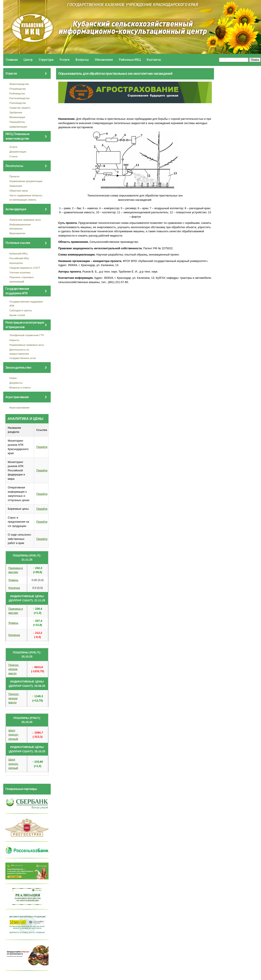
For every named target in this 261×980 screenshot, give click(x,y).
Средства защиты (20, 108)
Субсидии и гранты (21, 310)
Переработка (17, 122)
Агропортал (16, 263)
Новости (14, 340)
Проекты (15, 176)
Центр (28, 60)
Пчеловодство (18, 103)
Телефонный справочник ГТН (27, 335)
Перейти (42, 447)
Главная (12, 60)
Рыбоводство (17, 93)
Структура (46, 60)
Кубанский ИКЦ (18, 253)
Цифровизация (18, 127)
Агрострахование (20, 407)
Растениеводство (20, 98)
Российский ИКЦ (19, 258)
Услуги (64, 60)
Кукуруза (14, 588)
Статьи (14, 156)
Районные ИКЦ (130, 60)
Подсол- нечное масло (14, 669)
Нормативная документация (26, 181)
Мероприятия (17, 233)
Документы (16, 383)
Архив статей (17, 315)
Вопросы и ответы (20, 387)
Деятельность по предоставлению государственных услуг (23, 354)
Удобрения (16, 112)
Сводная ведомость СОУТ (25, 268)
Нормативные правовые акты (27, 345)
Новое (13, 378)
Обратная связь (19, 191)
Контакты (154, 60)
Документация (18, 152)
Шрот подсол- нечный (13, 735)
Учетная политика (20, 272)
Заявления (16, 186)
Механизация (17, 117)
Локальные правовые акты (25, 220)
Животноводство (19, 84)
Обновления (104, 60)
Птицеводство (18, 89)
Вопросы (82, 60)
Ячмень (13, 580)
